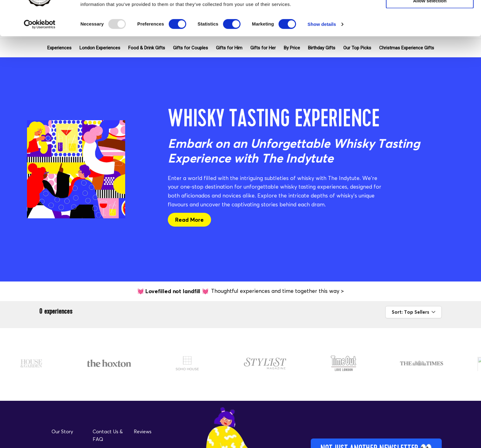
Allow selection (430, 33)
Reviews (143, 431)
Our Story (62, 431)
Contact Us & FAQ (108, 435)
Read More (189, 220)
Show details (322, 57)
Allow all (430, 15)
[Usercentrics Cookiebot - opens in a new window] (40, 57)
